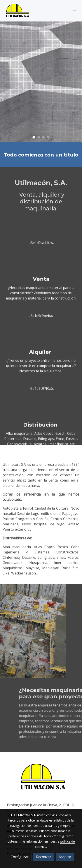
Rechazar (44, 857)
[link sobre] (41, 780)
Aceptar (65, 857)
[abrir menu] (75, 11)
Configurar (20, 857)
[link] (17, 11)
